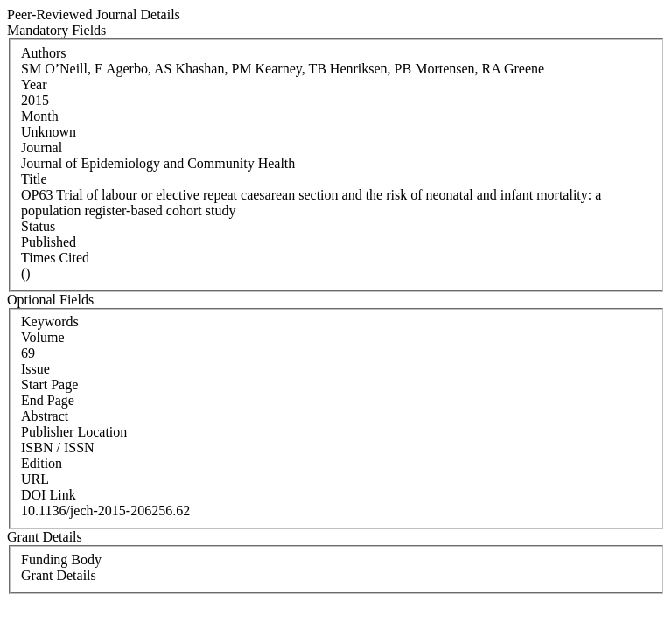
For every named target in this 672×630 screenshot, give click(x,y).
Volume (42, 337)
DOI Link (49, 495)
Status (38, 226)
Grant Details (59, 575)
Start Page (49, 385)
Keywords (50, 322)
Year (34, 84)
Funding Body (61, 560)
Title (34, 179)
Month (40, 116)
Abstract (45, 416)
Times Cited (55, 258)
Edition (42, 463)
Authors (44, 53)
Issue (35, 369)
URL (35, 479)
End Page (48, 400)
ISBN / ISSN (58, 448)
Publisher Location (74, 432)
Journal (42, 147)
